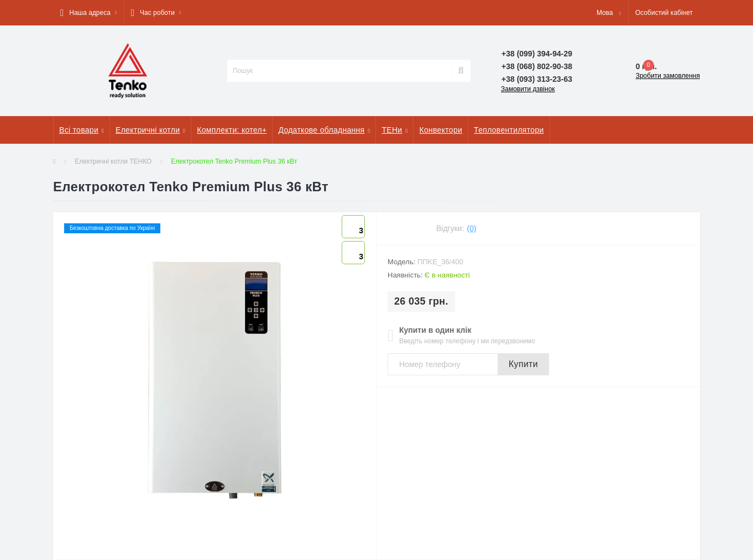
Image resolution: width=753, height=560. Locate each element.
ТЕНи (394, 130)
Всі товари (82, 130)
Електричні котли (150, 130)
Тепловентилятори (509, 130)
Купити (523, 364)
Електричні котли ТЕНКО (113, 161)
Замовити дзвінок (528, 89)
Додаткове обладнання (324, 130)
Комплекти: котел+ (232, 130)
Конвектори (441, 130)
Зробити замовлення (668, 76)
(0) (472, 228)
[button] (88, 13)
